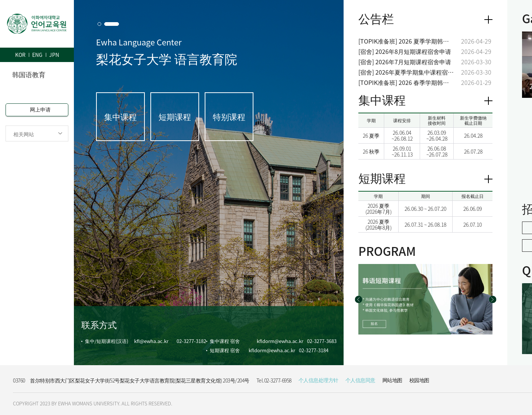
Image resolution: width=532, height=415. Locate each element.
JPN (54, 55)
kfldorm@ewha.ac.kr (280, 341)
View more (488, 101)
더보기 (488, 20)
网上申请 (40, 109)
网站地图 (392, 380)
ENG (37, 55)
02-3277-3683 (322, 341)
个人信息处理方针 (318, 380)
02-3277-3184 (314, 350)
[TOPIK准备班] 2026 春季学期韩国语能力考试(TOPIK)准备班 (406, 83)
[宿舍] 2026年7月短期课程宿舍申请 (405, 62)
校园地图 (419, 380)
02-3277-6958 (278, 380)
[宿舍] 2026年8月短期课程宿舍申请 (405, 52)
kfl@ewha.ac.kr (151, 341)
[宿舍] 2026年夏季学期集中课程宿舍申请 (406, 72)
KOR (20, 55)
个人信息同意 (360, 380)
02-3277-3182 (191, 341)
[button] (99, 24)
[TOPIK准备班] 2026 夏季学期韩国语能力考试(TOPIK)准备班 (406, 41)
